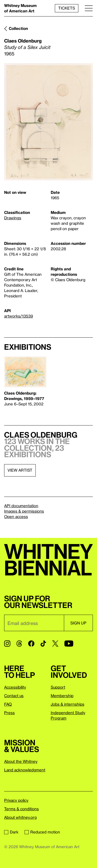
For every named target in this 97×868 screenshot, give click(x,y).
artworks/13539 (18, 316)
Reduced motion (42, 832)
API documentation (21, 506)
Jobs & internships (68, 704)
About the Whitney (21, 761)
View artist (20, 470)
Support (58, 687)
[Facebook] (31, 644)
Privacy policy (16, 800)
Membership (62, 696)
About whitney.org (20, 817)
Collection (18, 28)
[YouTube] (69, 644)
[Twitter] (55, 644)
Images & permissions (24, 511)
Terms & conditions (21, 809)
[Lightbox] (48, 122)
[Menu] (89, 8)
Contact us (14, 696)
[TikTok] (43, 644)
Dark (11, 832)
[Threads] (19, 644)
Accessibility (15, 687)
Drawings (13, 218)
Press (9, 713)
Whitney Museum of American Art (20, 8)
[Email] (34, 623)
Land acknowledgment (25, 770)
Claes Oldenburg (23, 41)
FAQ (8, 704)
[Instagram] (7, 644)
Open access (16, 516)
